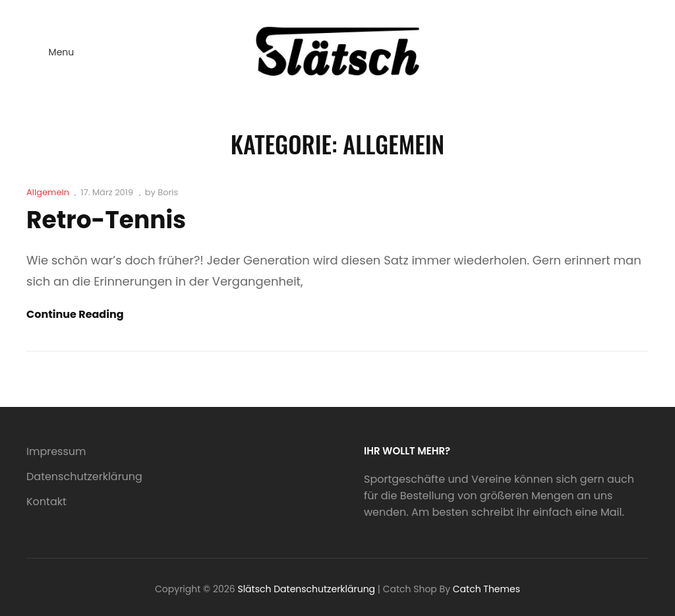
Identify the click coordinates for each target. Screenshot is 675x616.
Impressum (56, 451)
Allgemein (48, 192)
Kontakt (46, 502)
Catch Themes (486, 589)
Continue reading (75, 315)
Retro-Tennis (106, 220)
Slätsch (254, 589)
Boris (168, 192)
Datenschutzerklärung (84, 477)
